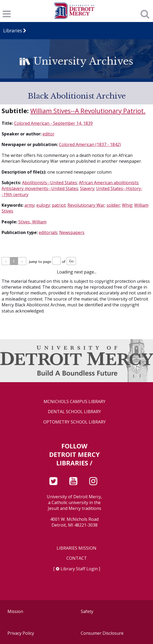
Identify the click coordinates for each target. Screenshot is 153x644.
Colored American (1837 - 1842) (90, 144)
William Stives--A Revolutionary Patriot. (88, 111)
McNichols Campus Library (75, 402)
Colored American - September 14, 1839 (53, 123)
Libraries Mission (76, 548)
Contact (77, 558)
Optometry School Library (75, 422)
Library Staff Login (79, 569)
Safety (87, 611)
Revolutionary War (86, 205)
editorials (48, 232)
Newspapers (72, 232)
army (29, 205)
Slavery (87, 188)
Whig (127, 205)
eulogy (43, 205)
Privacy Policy (21, 633)
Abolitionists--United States (50, 183)
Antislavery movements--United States (40, 188)
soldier (113, 205)
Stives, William (32, 222)
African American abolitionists (109, 183)
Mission (15, 611)
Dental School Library (74, 412)
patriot (59, 205)
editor (48, 134)
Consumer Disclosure (102, 633)
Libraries (13, 31)
